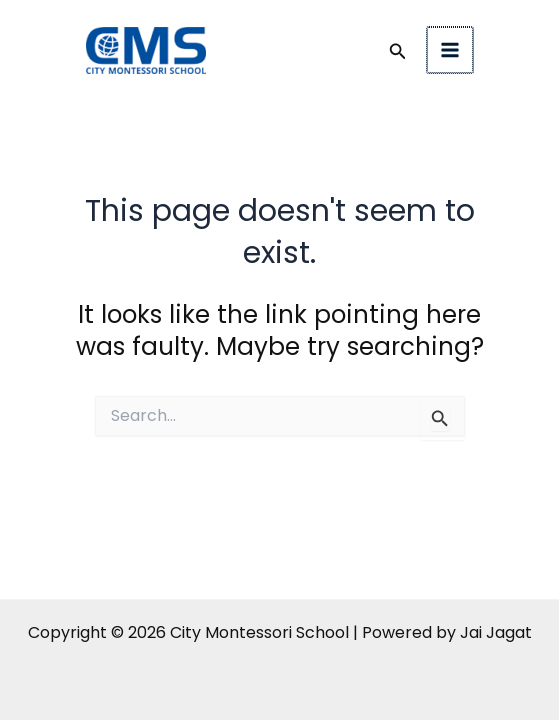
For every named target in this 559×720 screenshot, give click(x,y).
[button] (400, 53)
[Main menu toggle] (451, 50)
